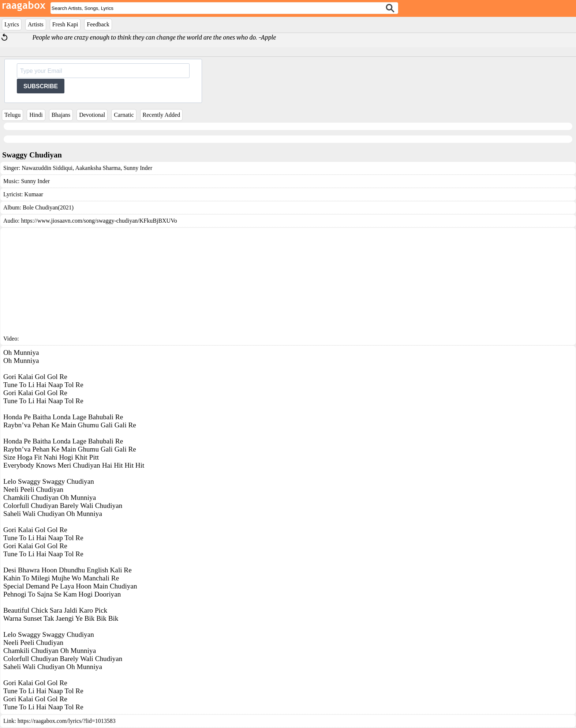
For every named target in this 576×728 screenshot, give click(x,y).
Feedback (98, 24)
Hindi (36, 115)
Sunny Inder (137, 168)
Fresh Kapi (65, 24)
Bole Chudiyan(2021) (48, 207)
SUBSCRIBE (41, 86)
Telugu (12, 115)
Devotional (92, 115)
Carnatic (124, 115)
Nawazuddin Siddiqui (47, 168)
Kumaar (34, 194)
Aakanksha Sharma (97, 168)
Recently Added (162, 115)
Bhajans (61, 115)
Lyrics (12, 24)
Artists (36, 24)
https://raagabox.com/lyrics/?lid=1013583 (67, 721)
